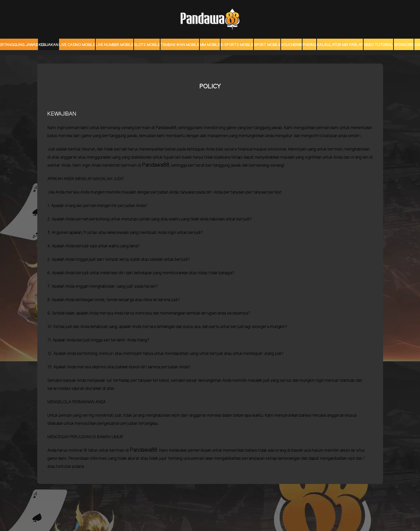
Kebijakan (49, 45)
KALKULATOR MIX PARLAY (340, 45)
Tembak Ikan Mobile (180, 45)
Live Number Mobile (114, 45)
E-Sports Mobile (237, 45)
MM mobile (210, 45)
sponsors (404, 45)
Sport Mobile (267, 45)
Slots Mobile (147, 45)
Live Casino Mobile (77, 45)
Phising (309, 45)
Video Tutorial (378, 45)
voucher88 (291, 45)
